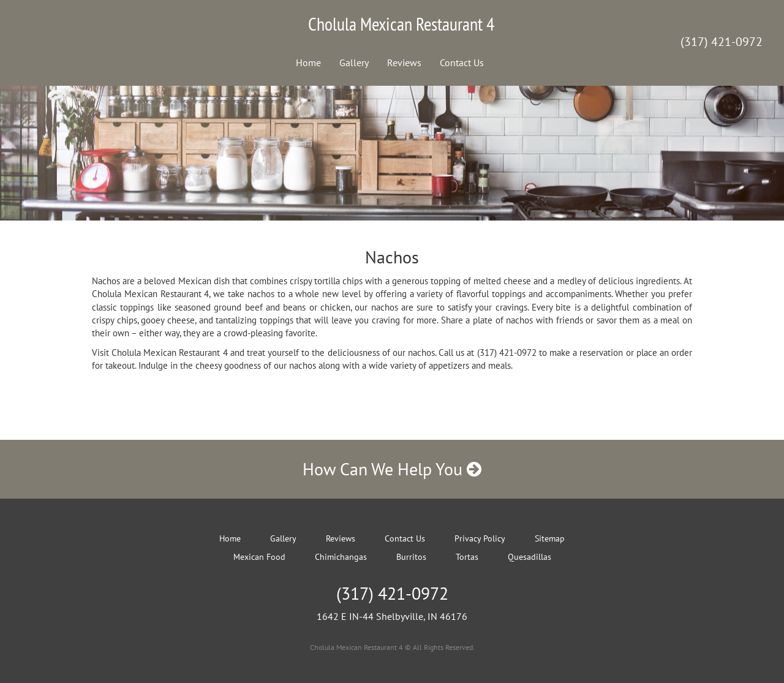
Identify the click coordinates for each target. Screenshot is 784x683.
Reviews (404, 62)
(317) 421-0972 (722, 42)
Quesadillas (530, 557)
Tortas (467, 557)
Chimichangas (341, 557)
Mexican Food (259, 557)
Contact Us (462, 62)
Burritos (411, 557)
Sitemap (550, 538)
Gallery (354, 62)
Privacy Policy (480, 538)
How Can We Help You (392, 469)
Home (308, 62)
